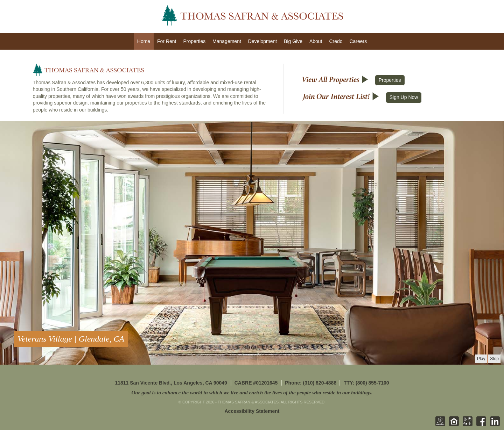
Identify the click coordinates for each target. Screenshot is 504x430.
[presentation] (481, 359)
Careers (358, 41)
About (316, 41)
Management (227, 41)
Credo (336, 41)
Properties (194, 41)
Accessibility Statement (252, 411)
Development (263, 41)
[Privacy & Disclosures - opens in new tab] (439, 425)
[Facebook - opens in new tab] (480, 425)
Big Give (293, 41)
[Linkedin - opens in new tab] (493, 425)
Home (144, 41)
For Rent (167, 41)
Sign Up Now (404, 97)
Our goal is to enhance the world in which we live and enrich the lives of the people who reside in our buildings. (252, 393)
